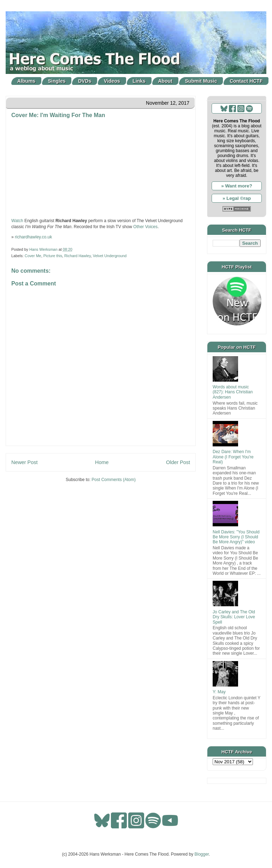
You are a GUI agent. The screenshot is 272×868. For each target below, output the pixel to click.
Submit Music (201, 81)
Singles (57, 81)
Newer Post (24, 462)
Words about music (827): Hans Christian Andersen (233, 392)
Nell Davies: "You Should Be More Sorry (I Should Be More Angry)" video (236, 537)
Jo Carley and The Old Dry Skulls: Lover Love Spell (234, 617)
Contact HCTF (246, 81)
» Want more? (237, 186)
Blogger (202, 854)
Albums (26, 81)
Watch (17, 221)
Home (102, 462)
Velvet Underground (110, 256)
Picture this (53, 256)
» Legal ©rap (237, 198)
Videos (112, 81)
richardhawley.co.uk (33, 237)
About (165, 81)
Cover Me (33, 256)
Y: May (219, 692)
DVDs (85, 81)
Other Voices (145, 227)
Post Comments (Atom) (114, 480)
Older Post (178, 462)
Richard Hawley (78, 256)
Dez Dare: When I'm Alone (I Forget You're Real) (233, 457)
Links (139, 81)
